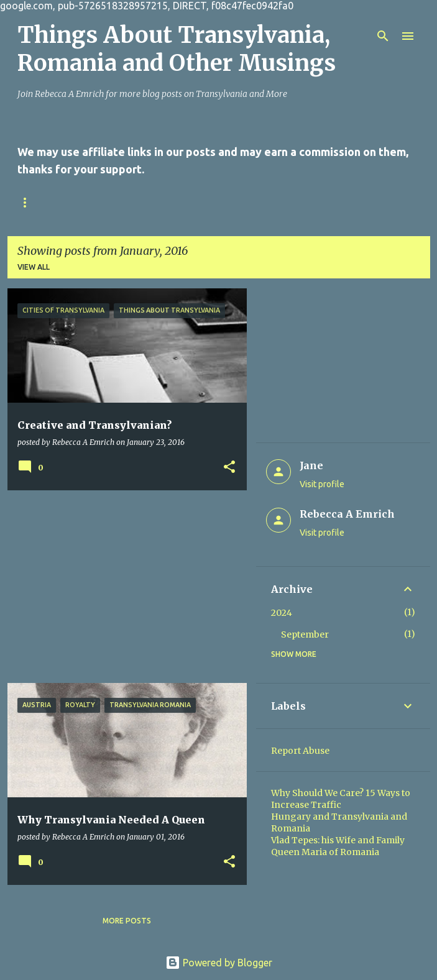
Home (29, 202)
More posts (127, 921)
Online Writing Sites (280, 202)
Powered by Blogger (219, 963)
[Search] (383, 36)
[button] (229, 467)
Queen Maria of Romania (325, 852)
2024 (282, 613)
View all (34, 267)
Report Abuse (300, 751)
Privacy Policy (177, 202)
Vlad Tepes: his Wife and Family (338, 840)
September (305, 634)
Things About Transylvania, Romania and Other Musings (177, 49)
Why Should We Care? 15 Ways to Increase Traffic (341, 799)
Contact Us (93, 202)
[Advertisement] (122, 587)
